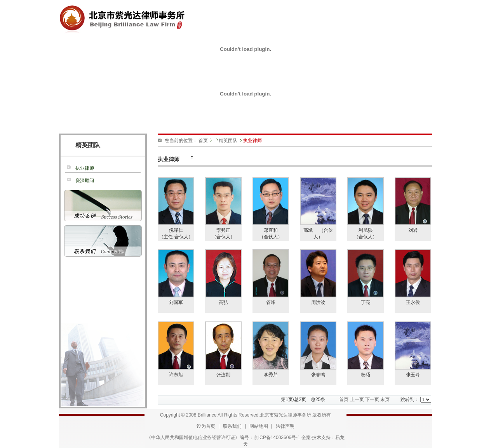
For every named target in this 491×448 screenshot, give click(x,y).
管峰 (271, 302)
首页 (203, 141)
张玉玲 (413, 375)
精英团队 (228, 141)
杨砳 (366, 375)
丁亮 (366, 302)
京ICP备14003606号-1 (277, 438)
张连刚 (223, 375)
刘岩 (413, 230)
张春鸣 (318, 375)
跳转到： (416, 399)
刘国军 (176, 302)
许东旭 (176, 375)
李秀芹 (271, 375)
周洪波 (318, 302)
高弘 (223, 302)
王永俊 (413, 302)
